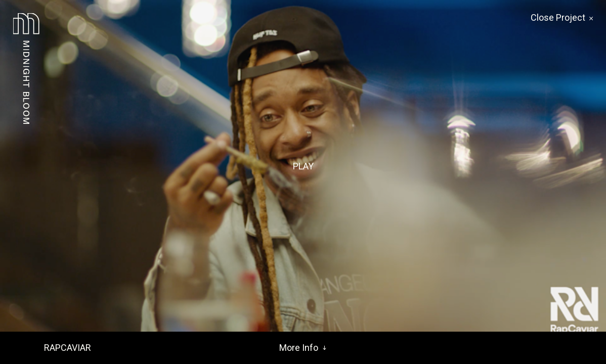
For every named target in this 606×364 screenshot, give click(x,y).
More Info (303, 348)
